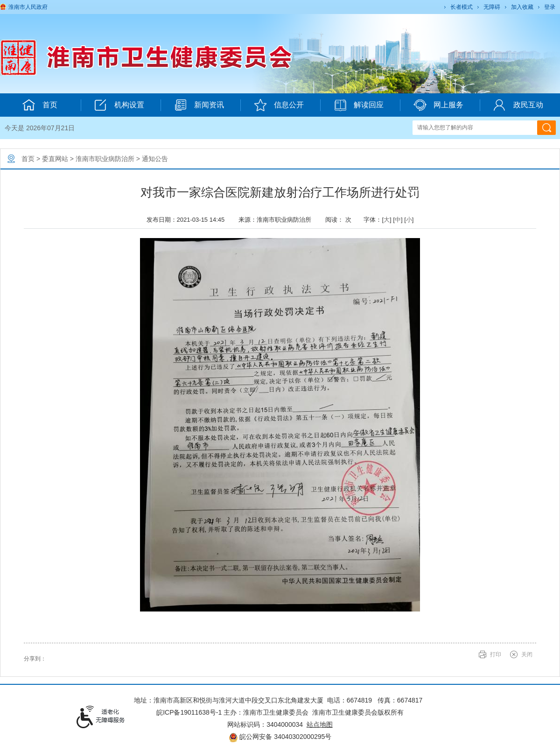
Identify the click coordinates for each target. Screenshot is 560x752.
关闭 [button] (527, 654)
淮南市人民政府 (28, 7)
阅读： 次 (341, 220)
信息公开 (279, 105)
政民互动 (518, 105)
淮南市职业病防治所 (105, 159)
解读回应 (359, 105)
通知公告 (155, 159)
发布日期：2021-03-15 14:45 (189, 220)
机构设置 (119, 105)
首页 (28, 159)
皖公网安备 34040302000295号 (280, 737)
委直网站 (55, 159)
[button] (461, 7)
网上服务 (438, 105)
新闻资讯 (199, 105)
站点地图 (320, 724)
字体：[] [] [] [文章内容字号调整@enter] (388, 220)
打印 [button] (496, 654)
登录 (550, 7)
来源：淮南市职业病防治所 (278, 220)
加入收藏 (522, 7)
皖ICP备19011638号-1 (189, 712)
